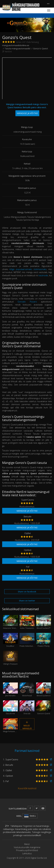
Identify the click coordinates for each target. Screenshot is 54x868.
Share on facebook (27, 592)
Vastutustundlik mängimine (27, 847)
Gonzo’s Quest (44, 708)
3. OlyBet (7, 770)
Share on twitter (27, 601)
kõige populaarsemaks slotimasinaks (28, 269)
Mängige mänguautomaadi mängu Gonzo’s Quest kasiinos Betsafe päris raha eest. (27, 109)
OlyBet (28, 533)
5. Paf (6, 781)
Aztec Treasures (27, 622)
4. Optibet (8, 776)
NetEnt (8, 51)
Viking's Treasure (10, 658)
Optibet (28, 550)
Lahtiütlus (27, 853)
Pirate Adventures (27, 640)
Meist (27, 844)
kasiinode (43, 275)
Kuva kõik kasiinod (27, 788)
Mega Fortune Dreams (10, 725)
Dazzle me (10, 708)
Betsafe (28, 516)
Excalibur (10, 640)
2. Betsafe (8, 765)
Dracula (27, 708)
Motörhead (27, 690)
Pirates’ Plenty (44, 640)
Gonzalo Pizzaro (27, 302)
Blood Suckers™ (44, 622)
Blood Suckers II (44, 690)
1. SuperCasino (11, 759)
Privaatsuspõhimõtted (27, 850)
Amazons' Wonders (10, 622)
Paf (28, 567)
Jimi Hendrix (10, 690)
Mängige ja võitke (27, 511)
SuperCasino (28, 500)
